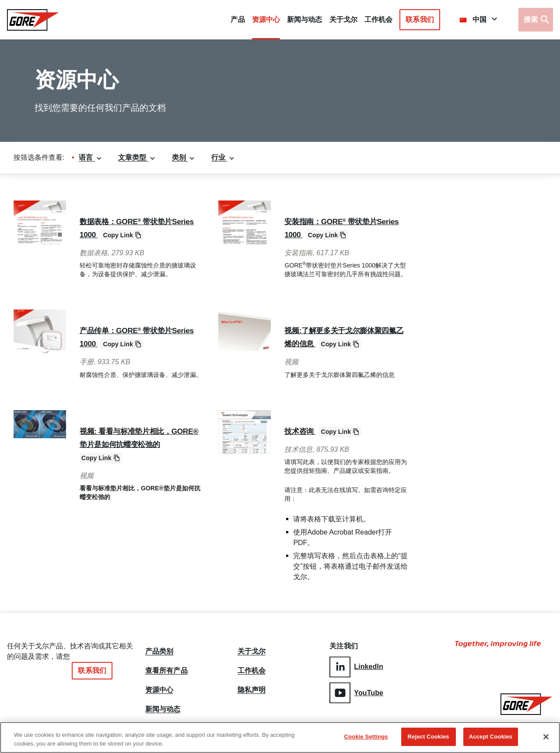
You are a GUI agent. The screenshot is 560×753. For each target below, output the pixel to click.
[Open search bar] (536, 20)
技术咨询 (303, 431)
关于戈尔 (343, 19)
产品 (238, 19)
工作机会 (252, 667)
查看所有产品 (166, 667)
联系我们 (420, 19)
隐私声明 (252, 688)
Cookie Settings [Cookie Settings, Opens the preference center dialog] (366, 738)
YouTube (356, 691)
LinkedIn (356, 666)
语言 (91, 157)
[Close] (546, 738)
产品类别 (159, 646)
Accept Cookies (491, 738)
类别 (184, 157)
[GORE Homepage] (33, 20)
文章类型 (137, 157)
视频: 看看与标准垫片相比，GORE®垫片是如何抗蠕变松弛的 (138, 444)
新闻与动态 (163, 709)
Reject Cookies (429, 738)
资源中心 (159, 688)
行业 (223, 157)
